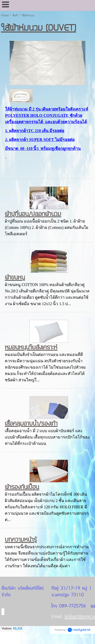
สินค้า (15, 15)
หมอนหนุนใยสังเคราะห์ (31, 347)
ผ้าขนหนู (15, 278)
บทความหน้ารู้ (21, 540)
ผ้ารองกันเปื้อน (22, 487)
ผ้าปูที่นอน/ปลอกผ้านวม (33, 214)
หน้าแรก (5, 15)
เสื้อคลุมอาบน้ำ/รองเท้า (31, 424)
